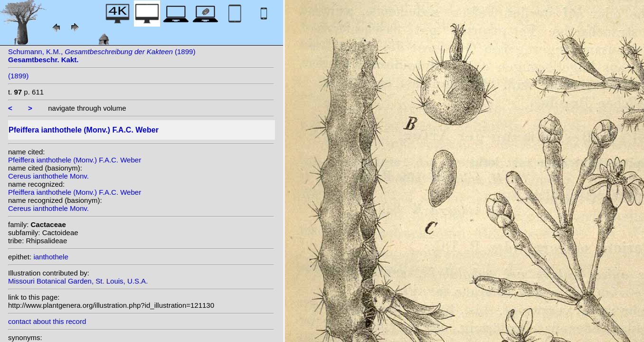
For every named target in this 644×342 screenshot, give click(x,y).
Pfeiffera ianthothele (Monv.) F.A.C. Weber (75, 160)
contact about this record (47, 321)
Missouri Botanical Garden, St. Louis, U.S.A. (78, 281)
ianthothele (51, 257)
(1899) (18, 76)
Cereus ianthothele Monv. (48, 176)
